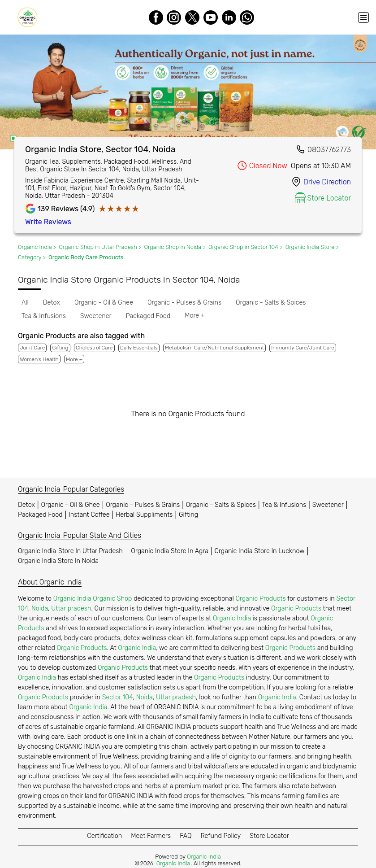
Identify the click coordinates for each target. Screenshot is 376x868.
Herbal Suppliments (144, 515)
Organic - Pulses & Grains (143, 505)
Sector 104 (118, 697)
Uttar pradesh (71, 608)
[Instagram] (174, 17)
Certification (104, 836)
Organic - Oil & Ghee (71, 505)
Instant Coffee (89, 515)
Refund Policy (220, 836)
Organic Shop (112, 599)
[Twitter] (192, 17)
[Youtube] (211, 17)
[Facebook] (156, 17)
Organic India (71, 551)
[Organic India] (30, 17)
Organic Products (260, 599)
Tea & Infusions (284, 505)
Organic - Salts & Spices (221, 505)
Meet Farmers (151, 836)
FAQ (186, 836)
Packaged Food (40, 515)
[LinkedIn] (229, 17)
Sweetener (328, 505)
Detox (26, 505)
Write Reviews (48, 222)
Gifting (188, 515)
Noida (40, 608)
